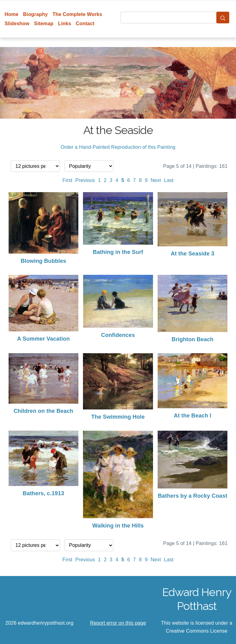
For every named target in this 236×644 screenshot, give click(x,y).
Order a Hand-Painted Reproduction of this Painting (118, 147)
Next (156, 180)
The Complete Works (77, 14)
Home (12, 14)
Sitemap (44, 24)
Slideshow (17, 24)
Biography (35, 14)
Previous (85, 180)
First (67, 180)
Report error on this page (118, 623)
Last (169, 180)
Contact (85, 24)
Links (65, 24)
